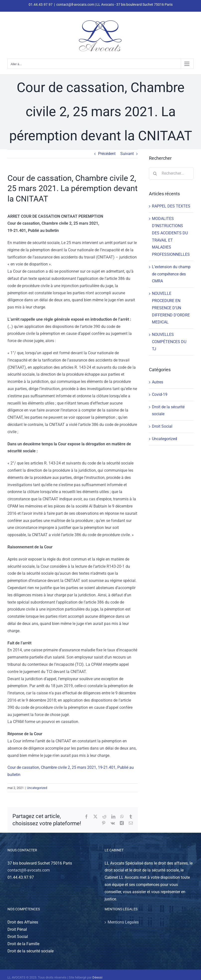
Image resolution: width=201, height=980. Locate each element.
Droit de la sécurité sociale (168, 411)
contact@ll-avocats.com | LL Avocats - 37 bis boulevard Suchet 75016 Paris (114, 4)
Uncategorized (37, 788)
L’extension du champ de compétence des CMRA (171, 274)
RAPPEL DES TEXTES (171, 206)
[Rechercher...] (171, 173)
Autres (158, 382)
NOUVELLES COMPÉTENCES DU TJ (169, 342)
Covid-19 (160, 394)
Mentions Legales (123, 922)
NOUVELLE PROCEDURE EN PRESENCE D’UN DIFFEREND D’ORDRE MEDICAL (171, 308)
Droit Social (162, 426)
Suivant (127, 154)
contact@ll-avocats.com (29, 870)
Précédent (107, 154)
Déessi (97, 977)
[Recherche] (155, 173)
